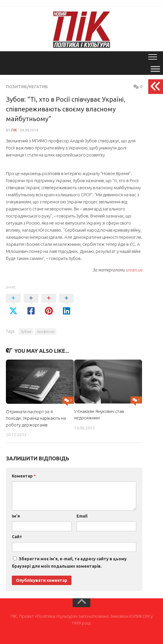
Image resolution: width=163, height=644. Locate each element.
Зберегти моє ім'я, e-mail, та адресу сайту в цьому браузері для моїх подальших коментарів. (69, 563)
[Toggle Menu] (155, 69)
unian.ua (134, 270)
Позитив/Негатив (27, 87)
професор (46, 331)
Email (82, 516)
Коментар (24, 476)
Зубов (26, 331)
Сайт (17, 537)
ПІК (14, 130)
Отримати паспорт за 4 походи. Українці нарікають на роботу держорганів (36, 418)
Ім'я (16, 516)
